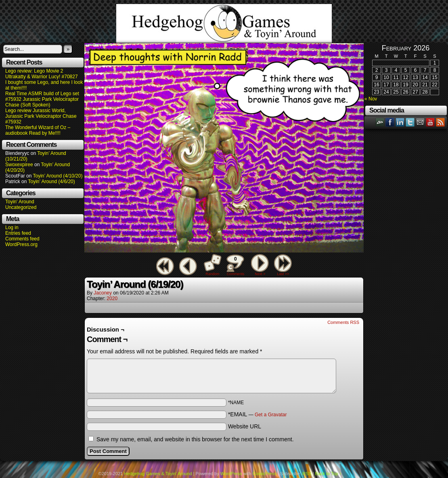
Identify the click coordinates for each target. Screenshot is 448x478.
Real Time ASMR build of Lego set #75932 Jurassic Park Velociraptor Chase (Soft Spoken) (42, 99)
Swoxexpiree (19, 165)
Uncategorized (21, 207)
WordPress (231, 474)
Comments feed (22, 239)
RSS (441, 122)
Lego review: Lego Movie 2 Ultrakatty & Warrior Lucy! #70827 (42, 74)
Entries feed (18, 233)
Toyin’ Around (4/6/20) (52, 182)
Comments (235, 265)
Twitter (410, 122)
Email (420, 122)
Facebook (390, 122)
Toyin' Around (20, 202)
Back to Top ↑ (329, 474)
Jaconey (103, 293)
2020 (112, 298)
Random (213, 274)
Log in (12, 228)
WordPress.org (21, 244)
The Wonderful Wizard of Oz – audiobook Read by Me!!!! (38, 130)
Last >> (283, 274)
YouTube (430, 122)
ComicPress (265, 474)
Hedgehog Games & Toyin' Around (224, 23)
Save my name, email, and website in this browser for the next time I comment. (195, 439)
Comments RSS (343, 322)
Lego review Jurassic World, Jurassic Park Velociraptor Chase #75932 (41, 116)
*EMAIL (257, 414)
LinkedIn (400, 122)
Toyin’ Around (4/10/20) (58, 176)
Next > (260, 274)
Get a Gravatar (271, 415)
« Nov (371, 99)
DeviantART (380, 122)
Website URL (245, 426)
